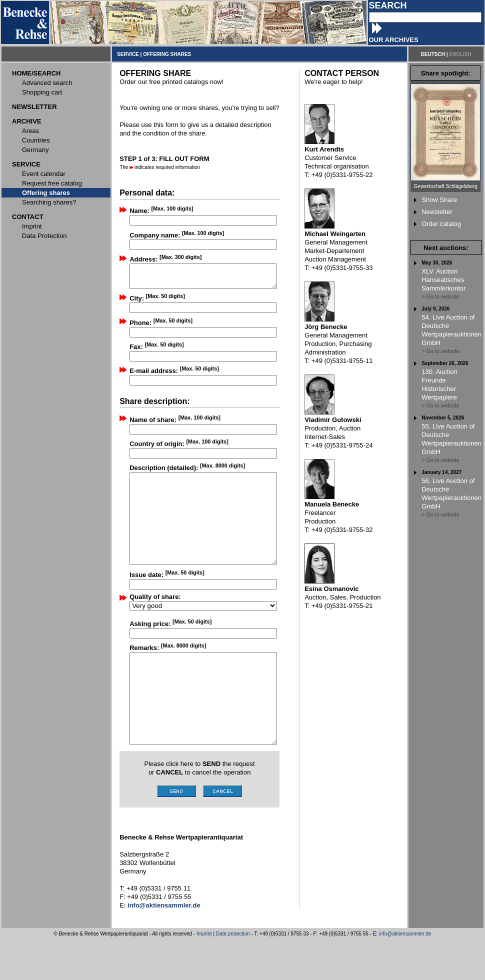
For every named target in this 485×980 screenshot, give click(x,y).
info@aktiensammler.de (405, 974)
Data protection (233, 974)
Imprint (204, 974)
